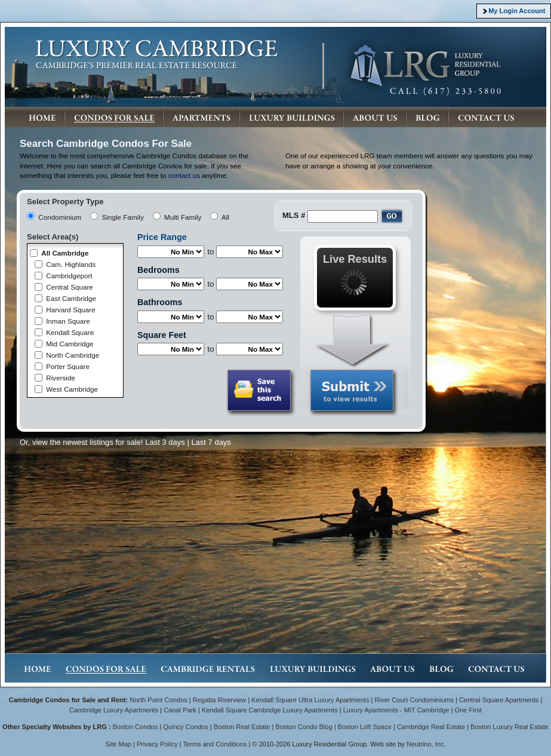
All (225, 217)
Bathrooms (160, 302)
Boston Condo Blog (304, 727)
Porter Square (68, 366)
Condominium (60, 217)
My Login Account (517, 11)
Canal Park (180, 710)
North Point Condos (158, 700)
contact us (184, 175)
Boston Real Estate (242, 727)
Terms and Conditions (215, 744)
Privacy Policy (157, 744)
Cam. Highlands (71, 264)
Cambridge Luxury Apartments (114, 710)
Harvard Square (71, 310)
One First (468, 710)
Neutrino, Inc (425, 744)
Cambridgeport (69, 276)
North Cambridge (73, 355)
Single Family (123, 217)
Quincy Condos (186, 727)
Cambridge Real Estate (431, 727)
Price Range (162, 237)
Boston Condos (136, 727)
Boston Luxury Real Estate (510, 727)
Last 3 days (165, 442)
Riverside (61, 378)
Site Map (118, 744)
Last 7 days (211, 442)
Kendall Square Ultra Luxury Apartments (310, 700)
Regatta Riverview (220, 700)
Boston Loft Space (365, 727)
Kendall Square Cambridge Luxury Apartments (271, 710)
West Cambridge (72, 389)
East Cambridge (71, 298)
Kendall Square (70, 332)
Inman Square (68, 321)
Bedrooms (158, 270)
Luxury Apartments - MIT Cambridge (396, 710)
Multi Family (183, 217)
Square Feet (162, 335)
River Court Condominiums (414, 700)
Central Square (70, 287)
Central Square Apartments (499, 700)
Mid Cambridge (70, 344)
